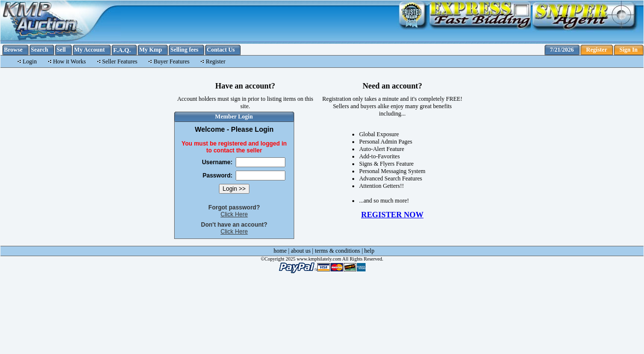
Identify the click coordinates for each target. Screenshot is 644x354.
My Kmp (151, 50)
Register (597, 50)
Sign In (629, 50)
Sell (61, 50)
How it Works (70, 61)
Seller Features (120, 61)
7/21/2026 (562, 50)
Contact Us (221, 50)
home (280, 251)
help (369, 251)
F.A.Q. (122, 50)
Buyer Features (171, 61)
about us (301, 251)
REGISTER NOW (392, 215)
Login (30, 61)
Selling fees (184, 50)
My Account (90, 50)
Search (40, 50)
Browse (13, 50)
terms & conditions (337, 251)
